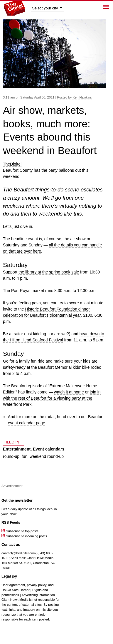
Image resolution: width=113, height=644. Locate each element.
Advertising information (38, 595)
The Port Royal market (23, 291)
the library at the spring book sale (49, 272)
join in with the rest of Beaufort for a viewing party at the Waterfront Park (52, 398)
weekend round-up (47, 456)
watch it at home (69, 392)
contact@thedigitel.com (18, 553)
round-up (11, 456)
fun (25, 456)
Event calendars (49, 449)
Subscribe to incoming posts (24, 536)
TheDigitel (12, 164)
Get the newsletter (17, 500)
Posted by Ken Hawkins (75, 97)
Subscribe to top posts (20, 531)
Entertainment (17, 449)
